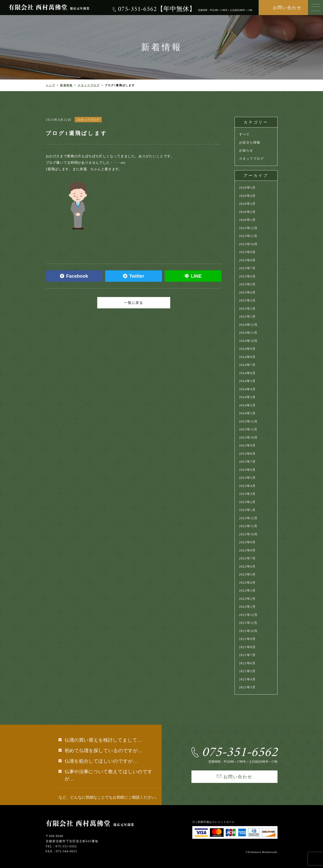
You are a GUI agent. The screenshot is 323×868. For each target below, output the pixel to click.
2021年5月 (247, 671)
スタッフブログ (89, 85)
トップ (50, 85)
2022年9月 (247, 542)
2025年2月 (247, 309)
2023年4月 (247, 486)
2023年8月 (247, 454)
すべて (244, 134)
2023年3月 (247, 494)
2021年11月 (248, 623)
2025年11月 (248, 236)
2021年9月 (247, 639)
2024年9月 (247, 349)
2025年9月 (247, 252)
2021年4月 (247, 679)
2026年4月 (247, 196)
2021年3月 (247, 687)
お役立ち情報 (250, 142)
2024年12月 (248, 325)
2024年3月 (247, 397)
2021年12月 (248, 615)
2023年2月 (247, 502)
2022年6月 (247, 566)
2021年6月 (247, 663)
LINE (193, 276)
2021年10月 (248, 631)
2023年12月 (248, 421)
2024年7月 (247, 365)
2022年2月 (247, 599)
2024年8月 (247, 357)
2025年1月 (247, 317)
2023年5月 (247, 478)
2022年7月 (247, 558)
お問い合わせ (287, 8)
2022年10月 (248, 534)
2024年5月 (247, 381)
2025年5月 (247, 284)
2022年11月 (248, 526)
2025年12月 (248, 228)
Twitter (134, 276)
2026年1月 (247, 220)
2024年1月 (247, 413)
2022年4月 (247, 583)
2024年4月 (247, 389)
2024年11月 (248, 333)
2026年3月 (247, 204)
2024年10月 (248, 341)
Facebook (74, 276)
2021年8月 (247, 647)
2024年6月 (247, 373)
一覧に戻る (134, 303)
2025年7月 (247, 268)
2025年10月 (248, 244)
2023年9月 (247, 445)
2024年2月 (247, 405)
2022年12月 (248, 518)
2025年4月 (247, 292)
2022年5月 (247, 574)
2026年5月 (247, 188)
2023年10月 (248, 438)
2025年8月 (247, 260)
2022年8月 (247, 550)
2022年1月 (247, 607)
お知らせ (246, 150)
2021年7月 (247, 655)
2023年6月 (247, 470)
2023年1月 (247, 510)
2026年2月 (247, 212)
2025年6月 (247, 276)
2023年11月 (248, 429)
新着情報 (66, 85)
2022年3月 (247, 591)
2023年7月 (247, 462)
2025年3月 (247, 300)
